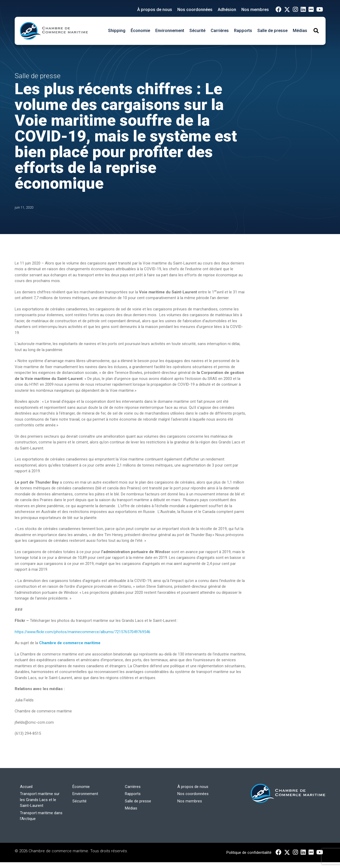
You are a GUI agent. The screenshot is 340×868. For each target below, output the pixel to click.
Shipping (117, 31)
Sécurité (197, 31)
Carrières (220, 31)
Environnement (170, 31)
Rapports (243, 31)
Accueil (26, 787)
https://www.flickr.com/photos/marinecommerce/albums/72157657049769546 (83, 632)
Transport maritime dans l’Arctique (41, 816)
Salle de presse (272, 31)
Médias (300, 31)
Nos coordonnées (195, 10)
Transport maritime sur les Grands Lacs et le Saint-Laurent (40, 800)
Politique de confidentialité (249, 853)
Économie (140, 31)
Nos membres (255, 10)
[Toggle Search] (316, 31)
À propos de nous (155, 10)
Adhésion (227, 10)
